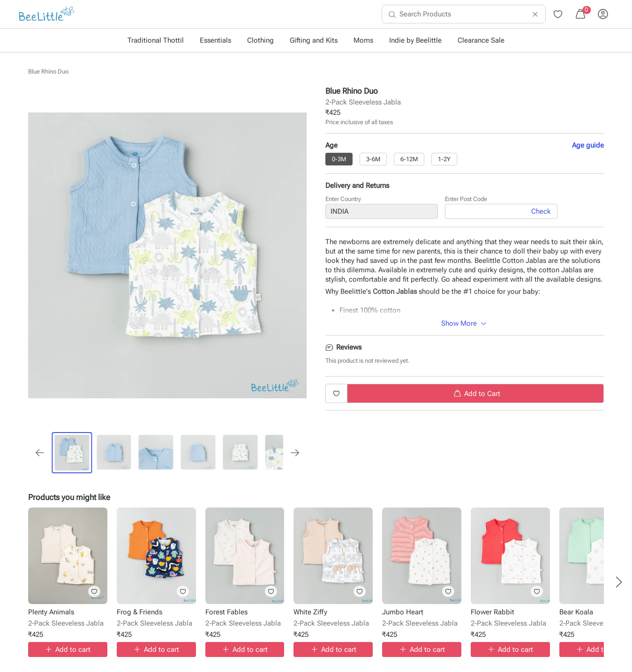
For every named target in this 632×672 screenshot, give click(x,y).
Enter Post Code (466, 201)
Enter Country (343, 201)
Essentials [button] (215, 40)
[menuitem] (47, 14)
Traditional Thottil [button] (156, 40)
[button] (619, 582)
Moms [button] (363, 40)
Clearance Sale (481, 40)
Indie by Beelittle (415, 40)
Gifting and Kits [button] (314, 40)
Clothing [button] (260, 40)
